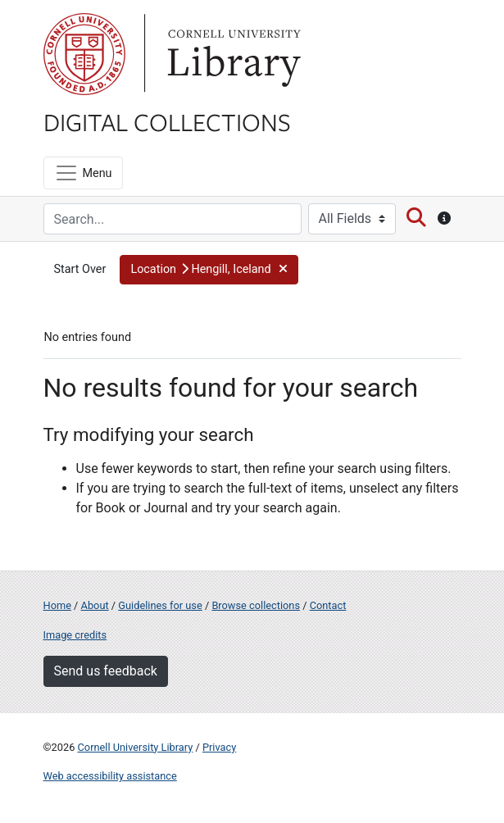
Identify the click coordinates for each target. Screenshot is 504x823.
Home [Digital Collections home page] (57, 605)
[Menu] (83, 173)
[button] (209, 270)
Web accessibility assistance (110, 776)
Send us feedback (106, 671)
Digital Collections (167, 121)
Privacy (219, 747)
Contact (328, 605)
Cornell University (84, 54)
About (95, 605)
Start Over (80, 269)
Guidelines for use (160, 605)
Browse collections (256, 605)
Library (232, 54)
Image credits (75, 635)
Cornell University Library (136, 747)
